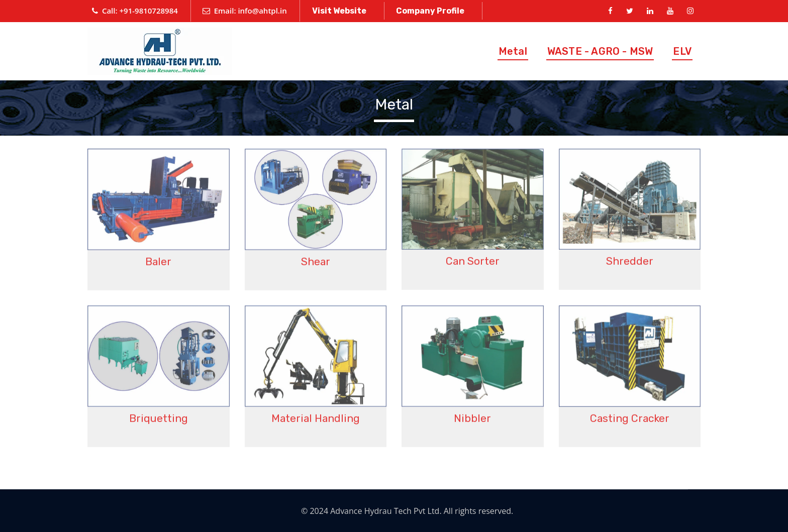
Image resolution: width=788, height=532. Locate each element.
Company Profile (430, 11)
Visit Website (339, 11)
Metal (513, 51)
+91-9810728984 (149, 11)
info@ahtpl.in (262, 11)
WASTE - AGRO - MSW (600, 51)
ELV (682, 51)
